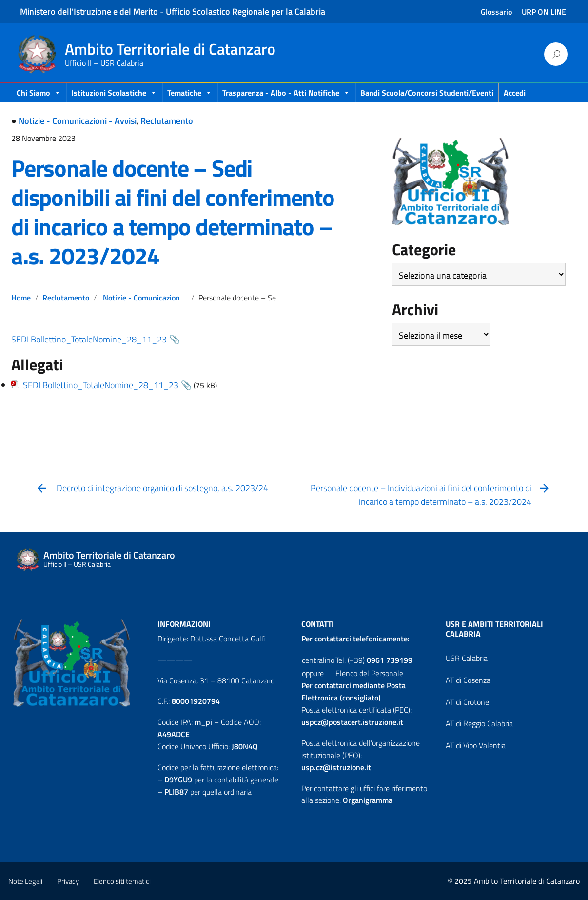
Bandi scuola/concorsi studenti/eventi (427, 93)
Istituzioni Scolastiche (114, 93)
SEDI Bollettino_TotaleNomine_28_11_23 (89, 339)
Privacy (68, 881)
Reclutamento (167, 121)
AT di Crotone (467, 702)
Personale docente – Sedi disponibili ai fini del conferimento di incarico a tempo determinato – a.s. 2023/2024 (173, 212)
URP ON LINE (544, 12)
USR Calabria (467, 658)
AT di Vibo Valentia (476, 745)
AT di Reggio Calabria (479, 723)
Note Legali (25, 881)
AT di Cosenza (468, 680)
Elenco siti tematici (122, 881)
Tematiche (190, 93)
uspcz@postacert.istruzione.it (352, 722)
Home (21, 298)
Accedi (515, 93)
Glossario (496, 12)
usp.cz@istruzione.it (336, 767)
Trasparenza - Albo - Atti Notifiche (286, 93)
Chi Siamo (39, 93)
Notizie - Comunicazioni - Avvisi (78, 121)
